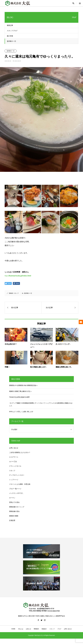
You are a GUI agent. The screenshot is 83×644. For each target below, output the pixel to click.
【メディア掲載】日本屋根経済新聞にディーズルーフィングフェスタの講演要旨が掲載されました (41, 404)
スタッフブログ (12, 31)
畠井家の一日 (11, 41)
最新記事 (10, 25)
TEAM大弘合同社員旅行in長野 (19, 397)
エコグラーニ (14, 457)
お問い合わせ (14, 448)
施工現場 (10, 36)
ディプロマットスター (17, 475)
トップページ (14, 480)
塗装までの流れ (14, 502)
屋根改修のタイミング (17, 507)
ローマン (12, 498)
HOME (13, 629)
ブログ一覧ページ (15, 489)
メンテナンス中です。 (17, 493)
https (18, 276)
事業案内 (36, 629)
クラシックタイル (15, 466)
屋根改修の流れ (14, 511)
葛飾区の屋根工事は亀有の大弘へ (20, 391)
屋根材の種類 (14, 516)
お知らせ (28, 629)
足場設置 (12, 520)
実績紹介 (44, 629)
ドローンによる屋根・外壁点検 (20, 484)
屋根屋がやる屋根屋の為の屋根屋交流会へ (23, 385)
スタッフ (16, 293)
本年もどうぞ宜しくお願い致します (21, 412)
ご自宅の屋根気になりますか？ (20, 452)
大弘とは (21, 629)
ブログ (59, 629)
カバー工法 (13, 462)
